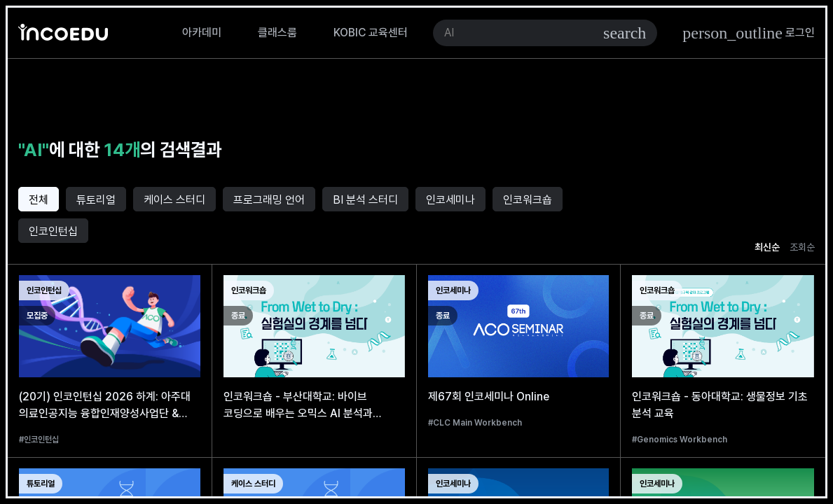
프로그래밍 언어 (269, 200)
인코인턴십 (53, 231)
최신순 (767, 247)
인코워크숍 (528, 200)
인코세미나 (450, 200)
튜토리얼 (96, 200)
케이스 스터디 (174, 200)
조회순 (802, 247)
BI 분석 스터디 (365, 200)
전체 (39, 200)
